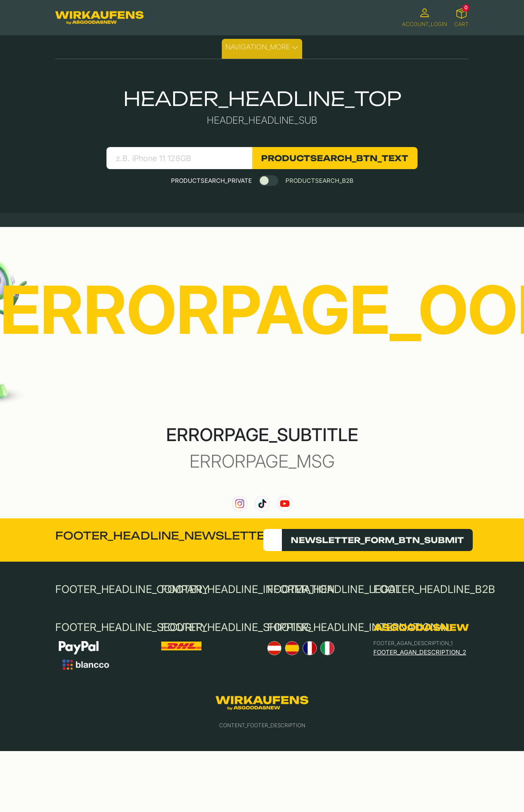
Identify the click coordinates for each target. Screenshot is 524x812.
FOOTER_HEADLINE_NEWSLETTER (164, 536)
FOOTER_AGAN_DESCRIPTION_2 (420, 652)
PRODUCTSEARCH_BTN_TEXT (335, 158)
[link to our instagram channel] (240, 504)
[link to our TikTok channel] (262, 504)
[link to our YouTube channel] (285, 504)
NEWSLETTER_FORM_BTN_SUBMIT (377, 540)
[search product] (179, 158)
